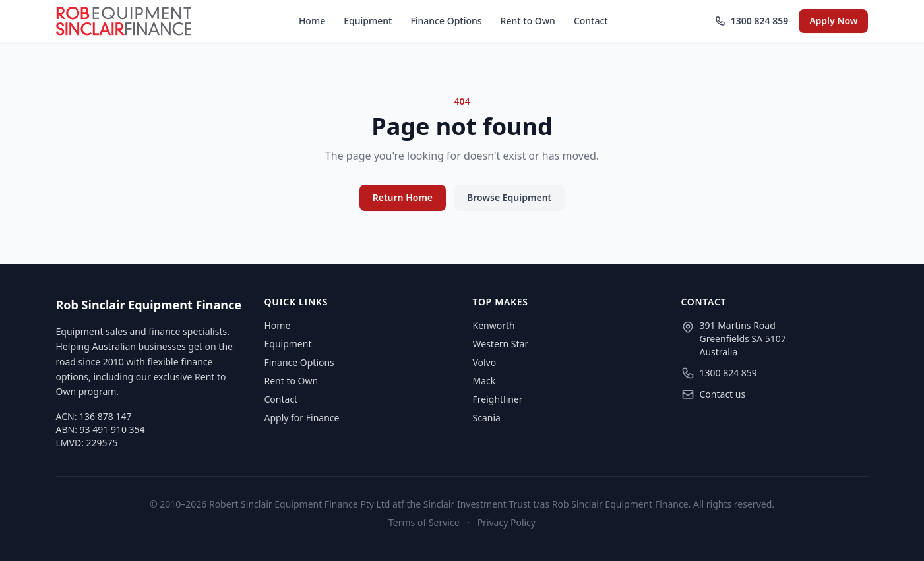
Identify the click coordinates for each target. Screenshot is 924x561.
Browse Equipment (509, 197)
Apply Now (833, 21)
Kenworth (494, 325)
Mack (484, 381)
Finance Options (446, 21)
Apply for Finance (302, 418)
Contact (591, 21)
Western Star (501, 344)
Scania (487, 418)
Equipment (368, 21)
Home (312, 21)
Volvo (485, 362)
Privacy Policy (507, 522)
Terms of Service (424, 522)
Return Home (403, 197)
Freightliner (498, 399)
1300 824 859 (752, 21)
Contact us (723, 394)
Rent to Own (528, 21)
